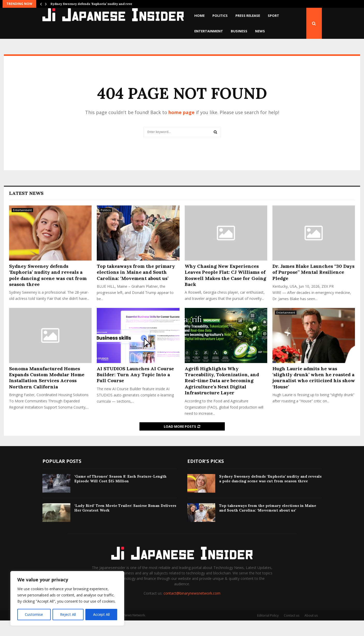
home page (181, 128)
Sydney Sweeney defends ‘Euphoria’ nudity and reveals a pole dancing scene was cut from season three (48, 291)
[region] (67, 598)
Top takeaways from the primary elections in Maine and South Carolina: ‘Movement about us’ (136, 288)
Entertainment (209, 31)
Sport (273, 16)
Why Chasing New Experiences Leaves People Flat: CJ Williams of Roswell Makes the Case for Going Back (225, 291)
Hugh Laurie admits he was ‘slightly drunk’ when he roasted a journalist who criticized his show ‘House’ (314, 393)
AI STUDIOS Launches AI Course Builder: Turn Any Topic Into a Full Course (135, 390)
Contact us (292, 631)
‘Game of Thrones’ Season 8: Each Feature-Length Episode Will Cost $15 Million (120, 494)
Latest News (26, 209)
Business (239, 31)
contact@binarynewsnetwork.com (192, 609)
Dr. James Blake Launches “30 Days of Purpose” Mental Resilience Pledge (313, 288)
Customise (34, 614)
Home (199, 16)
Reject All (68, 614)
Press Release (248, 16)
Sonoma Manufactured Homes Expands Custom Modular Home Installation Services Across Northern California (47, 393)
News (260, 31)
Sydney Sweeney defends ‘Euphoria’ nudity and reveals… (95, 4)
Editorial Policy (268, 631)
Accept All (101, 614)
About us (311, 631)
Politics (220, 16)
